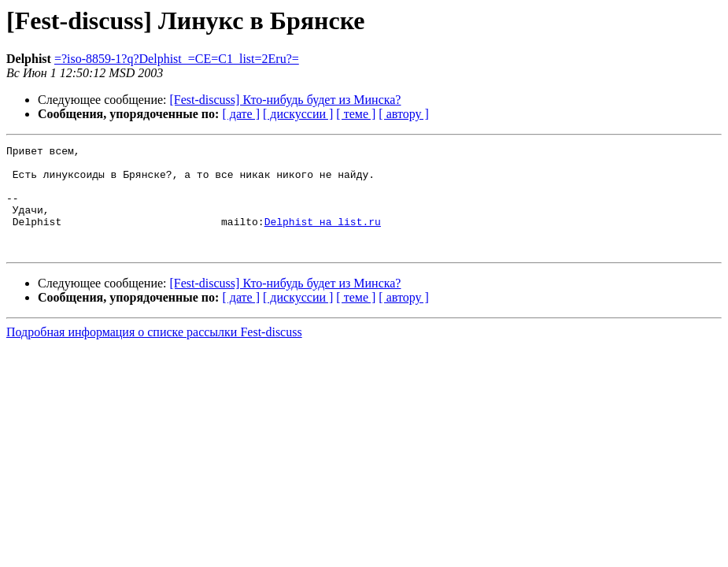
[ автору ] (403, 114)
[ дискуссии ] (298, 114)
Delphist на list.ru (323, 238)
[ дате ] (241, 114)
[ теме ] (356, 114)
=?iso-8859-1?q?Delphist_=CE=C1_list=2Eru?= (177, 59)
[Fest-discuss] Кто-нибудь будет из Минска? (286, 100)
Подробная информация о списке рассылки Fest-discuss (154, 353)
